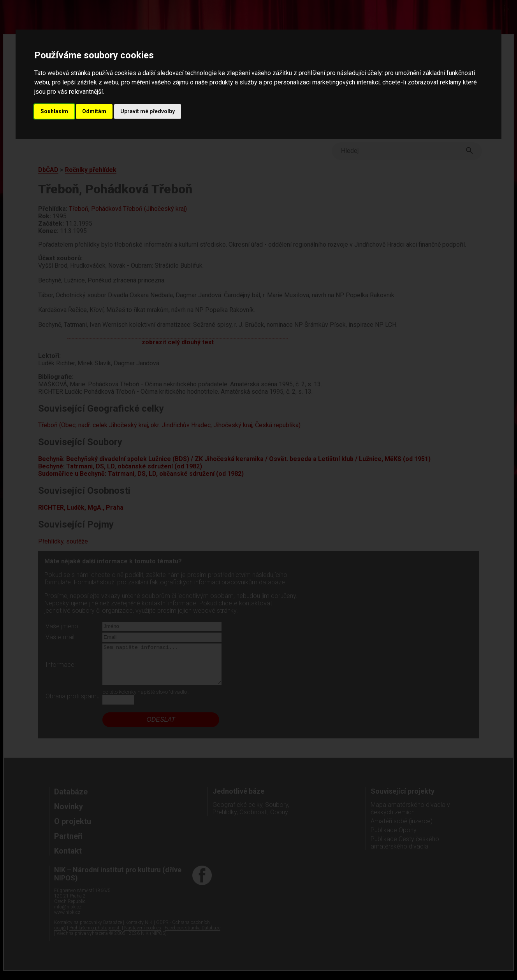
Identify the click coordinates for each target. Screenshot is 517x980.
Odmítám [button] (94, 111)
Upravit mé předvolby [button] (148, 111)
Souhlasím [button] (54, 111)
